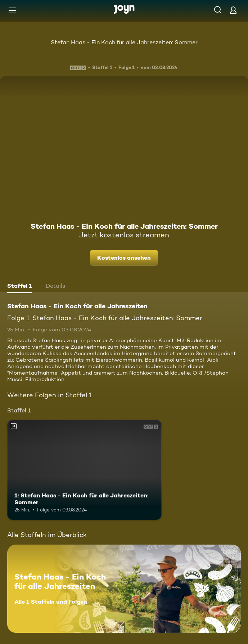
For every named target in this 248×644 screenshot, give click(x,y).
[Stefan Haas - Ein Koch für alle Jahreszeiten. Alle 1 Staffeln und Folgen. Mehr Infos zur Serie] (124, 589)
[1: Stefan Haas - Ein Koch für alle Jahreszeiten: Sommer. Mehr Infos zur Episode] (84, 470)
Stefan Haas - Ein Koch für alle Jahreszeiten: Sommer (124, 42)
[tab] (20, 287)
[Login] (233, 10)
